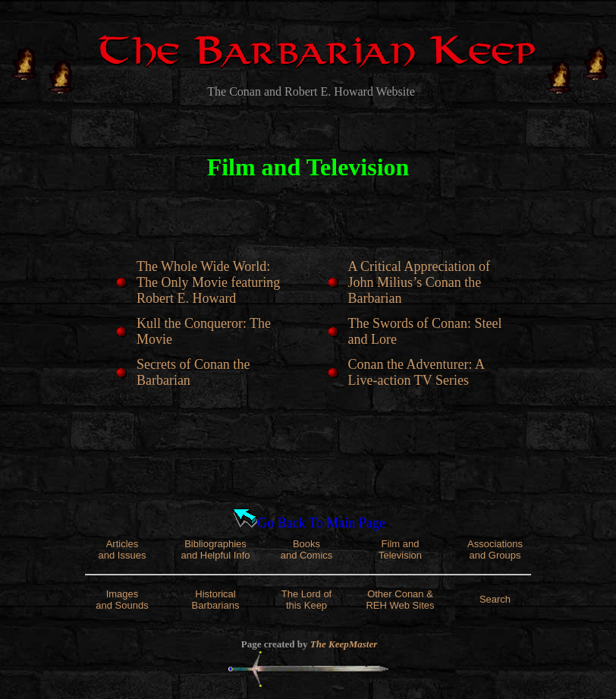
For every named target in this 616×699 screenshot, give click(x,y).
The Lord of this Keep (307, 600)
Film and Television (400, 549)
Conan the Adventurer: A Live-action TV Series (416, 372)
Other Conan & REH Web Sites (400, 600)
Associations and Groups (495, 549)
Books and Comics (307, 549)
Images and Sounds (122, 600)
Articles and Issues (123, 549)
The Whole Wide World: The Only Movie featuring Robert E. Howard (208, 282)
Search (495, 599)
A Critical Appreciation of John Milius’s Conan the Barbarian (419, 282)
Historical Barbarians (216, 600)
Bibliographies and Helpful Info (215, 549)
